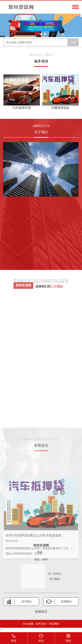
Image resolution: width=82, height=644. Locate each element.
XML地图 (28, 624)
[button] (37, 34)
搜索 (73, 42)
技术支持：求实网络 (47, 624)
